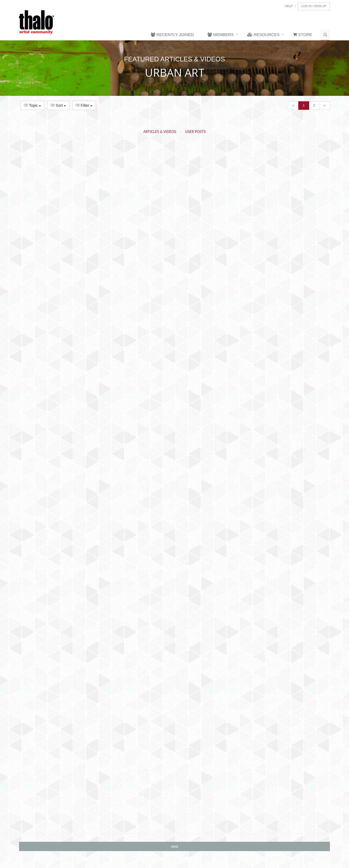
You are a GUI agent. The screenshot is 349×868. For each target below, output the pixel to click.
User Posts (195, 132)
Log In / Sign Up (314, 6)
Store (303, 35)
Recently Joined (172, 35)
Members (221, 35)
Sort (58, 105)
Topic (32, 105)
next (174, 846)
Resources (263, 35)
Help (289, 6)
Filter (84, 105)
